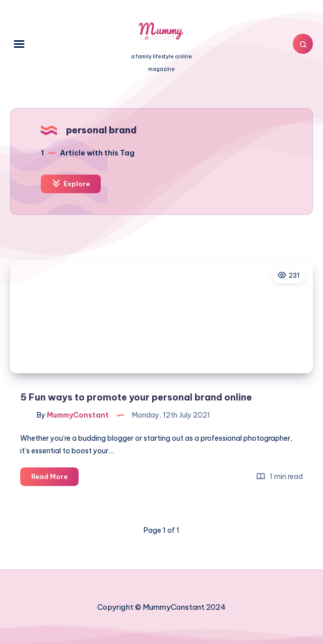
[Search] (303, 44)
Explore (71, 183)
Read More (55, 478)
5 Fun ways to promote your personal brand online (136, 397)
